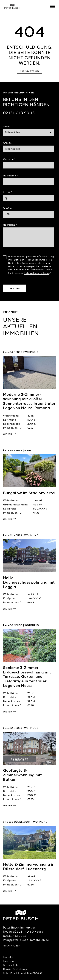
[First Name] (29, 165)
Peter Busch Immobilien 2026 (23, 973)
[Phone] (29, 214)
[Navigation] (52, 6)
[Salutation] (29, 149)
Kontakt (8, 957)
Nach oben (12, 945)
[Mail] (29, 198)
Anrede (7, 143)
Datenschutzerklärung (37, 273)
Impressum (10, 961)
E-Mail (8, 192)
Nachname (10, 175)
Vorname (9, 159)
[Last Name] (29, 182)
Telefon (7, 208)
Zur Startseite (30, 71)
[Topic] (29, 132)
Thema (8, 126)
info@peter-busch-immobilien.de (26, 940)
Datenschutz (11, 965)
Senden (15, 288)
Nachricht (10, 225)
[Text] (29, 237)
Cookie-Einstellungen (16, 969)
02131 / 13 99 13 (19, 113)
